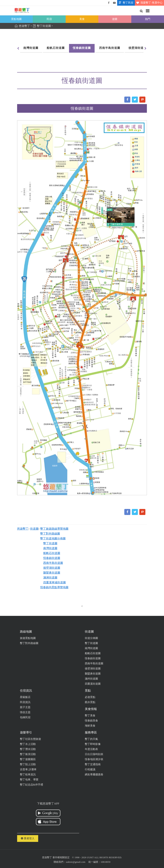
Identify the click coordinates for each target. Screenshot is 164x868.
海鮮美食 (90, 726)
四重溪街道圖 (93, 684)
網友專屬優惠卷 (94, 775)
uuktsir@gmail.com (76, 862)
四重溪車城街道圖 (55, 582)
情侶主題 (25, 712)
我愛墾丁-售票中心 (149, 3)
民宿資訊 (25, 702)
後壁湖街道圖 (137, 48)
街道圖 (34, 529)
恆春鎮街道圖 (82, 48)
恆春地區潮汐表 (94, 759)
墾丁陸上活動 (28, 764)
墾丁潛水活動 (28, 749)
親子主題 (25, 707)
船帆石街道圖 (56, 48)
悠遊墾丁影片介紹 (114, 3)
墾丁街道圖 (50, 543)
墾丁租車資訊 (28, 775)
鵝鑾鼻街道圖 (52, 573)
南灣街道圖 (31, 48)
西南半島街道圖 (110, 48)
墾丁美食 (90, 716)
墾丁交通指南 (93, 764)
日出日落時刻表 (94, 754)
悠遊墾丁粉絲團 (109, 3)
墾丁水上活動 (28, 744)
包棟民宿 (25, 717)
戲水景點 (90, 702)
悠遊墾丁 (23, 529)
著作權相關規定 (61, 857)
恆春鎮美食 (91, 721)
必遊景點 (90, 697)
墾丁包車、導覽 (29, 780)
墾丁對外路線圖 (50, 534)
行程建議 (90, 769)
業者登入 (28, 838)
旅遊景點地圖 (28, 638)
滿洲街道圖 (50, 578)
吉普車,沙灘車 (28, 769)
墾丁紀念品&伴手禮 (32, 785)
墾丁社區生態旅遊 (30, 739)
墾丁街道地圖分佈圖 (53, 538)
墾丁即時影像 (93, 744)
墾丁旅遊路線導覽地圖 (54, 529)
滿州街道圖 (91, 679)
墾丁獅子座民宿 (115, 224)
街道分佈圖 (91, 638)
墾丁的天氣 (91, 739)
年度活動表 (91, 749)
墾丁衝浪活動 (28, 754)
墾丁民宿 (125, 3)
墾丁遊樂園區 (28, 759)
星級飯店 (25, 697)
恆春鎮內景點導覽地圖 (54, 587)
